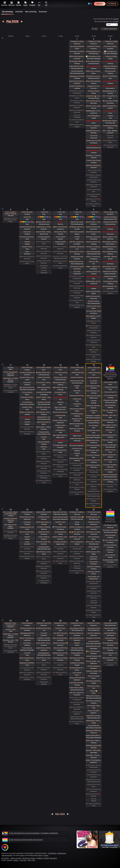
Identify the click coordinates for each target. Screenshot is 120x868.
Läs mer (46, 855)
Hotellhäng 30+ (60, 430)
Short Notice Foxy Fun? (110, 145)
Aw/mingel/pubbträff (77, 46)
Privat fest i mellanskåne (94, 455)
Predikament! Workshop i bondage (110, 271)
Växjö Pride (27, 217)
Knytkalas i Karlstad (44, 402)
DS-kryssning (94, 562)
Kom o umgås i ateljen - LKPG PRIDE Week (11, 513)
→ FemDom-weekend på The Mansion (94, 633)
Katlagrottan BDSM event (94, 730)
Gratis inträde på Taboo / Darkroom (44, 242)
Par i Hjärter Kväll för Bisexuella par (60, 561)
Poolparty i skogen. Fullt (94, 671)
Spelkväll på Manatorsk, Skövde (77, 424)
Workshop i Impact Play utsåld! (94, 237)
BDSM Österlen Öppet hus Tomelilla (110, 121)
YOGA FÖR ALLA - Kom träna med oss (44, 552)
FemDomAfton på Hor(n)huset (27, 517)
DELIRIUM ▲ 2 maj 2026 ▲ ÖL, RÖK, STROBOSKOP (94, 155)
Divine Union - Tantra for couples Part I (94, 542)
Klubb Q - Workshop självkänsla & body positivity (27, 638)
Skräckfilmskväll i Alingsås (94, 286)
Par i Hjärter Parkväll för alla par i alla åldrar (77, 300)
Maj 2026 (12, 21)
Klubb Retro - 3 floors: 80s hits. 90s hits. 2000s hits (94, 755)
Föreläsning (77, 404)
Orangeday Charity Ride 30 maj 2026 (94, 638)
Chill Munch (110, 550)
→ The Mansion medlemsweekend (94, 512)
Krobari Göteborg (44, 537)
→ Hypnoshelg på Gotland (94, 628)
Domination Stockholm (77, 51)
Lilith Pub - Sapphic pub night (77, 242)
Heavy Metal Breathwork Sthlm (60, 435)
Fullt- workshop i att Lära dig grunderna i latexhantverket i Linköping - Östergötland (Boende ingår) (94, 391)
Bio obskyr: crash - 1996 (11, 640)
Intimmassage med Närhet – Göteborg (110, 81)
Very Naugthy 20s (94, 577)
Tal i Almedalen (94, 425)
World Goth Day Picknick (110, 643)
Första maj (77, 115)
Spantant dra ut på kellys (94, 465)
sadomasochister (7, 855)
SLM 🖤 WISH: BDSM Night (110, 131)
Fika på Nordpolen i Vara (110, 653)
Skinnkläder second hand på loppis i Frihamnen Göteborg (94, 76)
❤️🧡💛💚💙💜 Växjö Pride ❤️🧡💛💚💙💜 (27, 222)
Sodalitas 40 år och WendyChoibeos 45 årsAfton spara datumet (60, 653)
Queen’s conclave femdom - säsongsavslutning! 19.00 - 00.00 (94, 291)
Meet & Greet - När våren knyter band (60, 387)
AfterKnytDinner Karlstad (77, 66)
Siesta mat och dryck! (94, 306)
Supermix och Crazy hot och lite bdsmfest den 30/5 (94, 789)
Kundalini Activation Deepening (11, 519)
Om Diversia (26, 858)
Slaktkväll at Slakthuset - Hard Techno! (94, 165)
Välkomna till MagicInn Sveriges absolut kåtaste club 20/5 (44, 571)
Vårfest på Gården (94, 91)
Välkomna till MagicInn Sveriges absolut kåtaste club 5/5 (27, 257)
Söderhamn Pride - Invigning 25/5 (11, 624)
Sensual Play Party (60, 232)
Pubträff (77, 237)
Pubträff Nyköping (77, 414)
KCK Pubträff (77, 673)
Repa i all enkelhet (60, 407)
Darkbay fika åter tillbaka (94, 406)
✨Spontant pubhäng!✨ (94, 445)
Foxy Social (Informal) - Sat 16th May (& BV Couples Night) (94, 494)
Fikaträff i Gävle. (27, 247)
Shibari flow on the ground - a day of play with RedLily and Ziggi (94, 71)
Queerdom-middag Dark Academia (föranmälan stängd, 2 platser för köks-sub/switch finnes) (110, 475)
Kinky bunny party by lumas (94, 780)
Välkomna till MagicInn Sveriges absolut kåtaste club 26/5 (27, 673)
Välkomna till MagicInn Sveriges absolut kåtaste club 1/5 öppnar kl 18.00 (77, 110)
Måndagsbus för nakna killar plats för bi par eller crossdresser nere (77, 96)
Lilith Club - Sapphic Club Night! (77, 693)
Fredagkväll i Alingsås (77, 663)
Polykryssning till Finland (77, 396)
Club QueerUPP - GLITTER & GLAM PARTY (94, 316)
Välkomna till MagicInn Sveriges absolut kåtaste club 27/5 (44, 672)
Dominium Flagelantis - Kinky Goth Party (94, 126)
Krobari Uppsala (94, 547)
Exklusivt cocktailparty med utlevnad (94, 121)
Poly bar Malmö (27, 392)
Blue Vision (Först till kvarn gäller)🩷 (110, 484)
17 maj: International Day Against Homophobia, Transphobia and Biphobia (30, 833)
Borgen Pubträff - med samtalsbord (60, 537)
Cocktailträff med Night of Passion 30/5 (94, 716)
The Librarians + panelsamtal (44, 382)
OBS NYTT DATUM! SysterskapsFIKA (110, 76)
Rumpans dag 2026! (60, 377)
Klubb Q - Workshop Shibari (60, 227)
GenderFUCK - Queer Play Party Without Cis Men (77, 537)
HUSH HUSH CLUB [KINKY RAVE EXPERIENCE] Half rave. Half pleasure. (77, 688)
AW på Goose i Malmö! (77, 409)
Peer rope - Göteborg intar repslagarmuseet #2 (110, 410)
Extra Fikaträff (60, 237)
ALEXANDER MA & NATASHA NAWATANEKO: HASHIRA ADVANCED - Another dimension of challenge (94, 646)
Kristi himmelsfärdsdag (60, 469)
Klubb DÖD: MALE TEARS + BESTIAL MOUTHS (44, 542)
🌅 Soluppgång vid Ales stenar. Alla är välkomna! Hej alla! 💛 (94, 56)
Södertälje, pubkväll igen (94, 745)
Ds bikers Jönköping (44, 527)
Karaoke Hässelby (44, 237)
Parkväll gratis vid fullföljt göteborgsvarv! (94, 610)
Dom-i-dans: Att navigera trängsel (94, 701)
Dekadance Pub (77, 419)
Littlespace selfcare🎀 (110, 222)
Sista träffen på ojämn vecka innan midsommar (94, 345)
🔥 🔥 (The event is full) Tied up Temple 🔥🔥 (77, 532)
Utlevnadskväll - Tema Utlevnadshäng (44, 412)
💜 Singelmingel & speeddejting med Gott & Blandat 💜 (60, 445)
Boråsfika (11, 368)
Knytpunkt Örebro (60, 392)
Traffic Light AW (77, 712)
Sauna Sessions (110, 555)
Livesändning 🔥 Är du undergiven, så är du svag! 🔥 (94, 96)
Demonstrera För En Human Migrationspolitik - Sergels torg (110, 267)
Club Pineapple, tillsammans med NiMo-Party (94, 335)
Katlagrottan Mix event (94, 596)
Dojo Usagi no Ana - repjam (11, 526)
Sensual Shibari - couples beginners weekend (94, 222)
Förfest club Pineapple (77, 296)
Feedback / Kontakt (43, 858)
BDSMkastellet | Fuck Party (94, 111)
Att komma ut (110, 430)
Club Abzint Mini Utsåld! (94, 311)
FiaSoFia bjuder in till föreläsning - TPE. (94, 552)
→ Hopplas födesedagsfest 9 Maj (110, 217)
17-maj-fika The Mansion (110, 465)
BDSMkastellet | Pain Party (94, 440)
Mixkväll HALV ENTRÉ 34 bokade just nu (94, 359)
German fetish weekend (44, 368)
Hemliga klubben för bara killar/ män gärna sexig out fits (27, 261)
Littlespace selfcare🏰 (110, 400)
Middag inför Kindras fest (94, 696)
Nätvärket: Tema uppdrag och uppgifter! (94, 106)
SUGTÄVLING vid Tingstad (110, 291)
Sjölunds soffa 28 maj (60, 648)
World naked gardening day (94, 61)
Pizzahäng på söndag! (110, 126)
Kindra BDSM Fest (94, 726)
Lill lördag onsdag (44, 581)
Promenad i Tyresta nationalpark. (94, 247)
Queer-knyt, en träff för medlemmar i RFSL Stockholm (94, 527)
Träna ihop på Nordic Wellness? (60, 450)
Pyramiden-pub (27, 402)
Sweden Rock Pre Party (94, 141)
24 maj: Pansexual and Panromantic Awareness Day (23, 840)
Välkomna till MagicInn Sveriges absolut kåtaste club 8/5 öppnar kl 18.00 (77, 286)
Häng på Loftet (94, 262)
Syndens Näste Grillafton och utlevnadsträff (94, 435)
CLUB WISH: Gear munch (44, 407)
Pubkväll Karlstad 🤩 (77, 517)
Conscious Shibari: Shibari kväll (94, 271)
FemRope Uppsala (60, 440)
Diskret (16, 860)
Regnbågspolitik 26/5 (27, 633)
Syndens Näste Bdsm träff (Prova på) (94, 735)
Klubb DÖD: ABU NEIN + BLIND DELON (77, 683)
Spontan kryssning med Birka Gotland (60, 412)
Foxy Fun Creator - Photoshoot (27, 677)
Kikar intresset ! (94, 145)
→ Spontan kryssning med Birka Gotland (77, 377)
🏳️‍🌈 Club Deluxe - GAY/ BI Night (94, 470)
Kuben (27, 252)
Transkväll (44, 633)
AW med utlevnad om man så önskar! (77, 668)
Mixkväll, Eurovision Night (94, 484)
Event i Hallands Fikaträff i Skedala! (11, 213)
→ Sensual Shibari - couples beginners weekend (110, 212)
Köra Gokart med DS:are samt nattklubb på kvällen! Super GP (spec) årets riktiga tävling (94, 681)
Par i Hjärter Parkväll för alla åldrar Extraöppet (44, 481)
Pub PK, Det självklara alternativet (11, 373)
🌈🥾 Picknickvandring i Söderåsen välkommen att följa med (94, 651)
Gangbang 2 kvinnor (44, 476)
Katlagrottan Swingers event (94, 185)
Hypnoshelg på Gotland (77, 628)
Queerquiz (60, 402)
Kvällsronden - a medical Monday (11, 379)
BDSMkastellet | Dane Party (94, 281)
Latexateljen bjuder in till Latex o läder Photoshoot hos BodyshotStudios (110, 262)
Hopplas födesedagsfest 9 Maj (94, 252)
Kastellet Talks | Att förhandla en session (44, 648)
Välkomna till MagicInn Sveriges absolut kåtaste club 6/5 (44, 256)
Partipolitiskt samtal (94, 430)
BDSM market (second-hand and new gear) (77, 56)
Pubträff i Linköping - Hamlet (77, 86)
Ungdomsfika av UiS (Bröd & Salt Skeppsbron (44, 227)
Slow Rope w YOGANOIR (110, 530)
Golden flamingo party (77, 438)
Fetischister (52, 853)
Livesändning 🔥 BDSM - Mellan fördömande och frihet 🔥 (94, 420)
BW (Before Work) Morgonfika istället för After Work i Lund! (44, 628)
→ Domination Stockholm (94, 46)
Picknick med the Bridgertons (110, 232)
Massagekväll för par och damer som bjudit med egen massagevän (60, 261)
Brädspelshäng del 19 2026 (110, 91)
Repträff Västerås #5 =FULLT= (110, 106)
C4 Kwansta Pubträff (77, 267)
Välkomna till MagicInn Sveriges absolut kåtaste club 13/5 (44, 466)
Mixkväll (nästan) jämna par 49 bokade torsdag (77, 125)
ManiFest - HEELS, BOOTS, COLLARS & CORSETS (94, 750)
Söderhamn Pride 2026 (44, 623)
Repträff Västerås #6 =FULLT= (110, 455)
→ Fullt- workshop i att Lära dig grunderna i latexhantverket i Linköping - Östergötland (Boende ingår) (110, 395)
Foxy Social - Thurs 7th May (60, 256)
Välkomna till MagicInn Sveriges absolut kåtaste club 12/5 (27, 432)
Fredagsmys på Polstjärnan (77, 76)
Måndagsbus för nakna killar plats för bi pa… (11, 219)
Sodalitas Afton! (60, 425)
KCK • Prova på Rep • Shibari (110, 96)
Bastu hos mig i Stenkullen (77, 444)
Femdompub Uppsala (77, 232)
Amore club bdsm (94, 711)
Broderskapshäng (60, 532)
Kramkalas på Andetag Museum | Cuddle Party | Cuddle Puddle (60, 658)
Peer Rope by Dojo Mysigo (77, 429)
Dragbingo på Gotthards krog (27, 663)
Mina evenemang (31, 12)
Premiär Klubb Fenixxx (94, 160)
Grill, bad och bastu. (94, 686)
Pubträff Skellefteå (77, 71)
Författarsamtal (60, 415)
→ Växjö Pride (44, 212)
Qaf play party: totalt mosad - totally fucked (94, 450)
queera (22, 855)
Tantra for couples (94, 676)
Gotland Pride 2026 (44, 377)
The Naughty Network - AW (77, 61)
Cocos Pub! (94, 136)
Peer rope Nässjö (94, 537)
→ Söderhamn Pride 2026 (60, 623)
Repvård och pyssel (77, 222)
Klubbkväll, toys (77, 448)
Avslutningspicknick (110, 460)
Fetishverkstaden (110, 71)
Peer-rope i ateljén (77, 648)
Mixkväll (94, 799)
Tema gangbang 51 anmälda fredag (27, 556)
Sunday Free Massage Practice (110, 445)
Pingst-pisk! (94, 557)
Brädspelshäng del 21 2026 (60, 382)
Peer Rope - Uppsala (110, 257)
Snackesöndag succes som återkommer (110, 140)
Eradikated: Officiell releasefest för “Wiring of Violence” (77, 247)
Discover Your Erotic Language (77, 81)
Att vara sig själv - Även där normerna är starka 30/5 (94, 661)
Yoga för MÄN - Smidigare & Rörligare (44, 232)
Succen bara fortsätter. (94, 194)
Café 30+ (60, 222)
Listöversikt (19, 12)
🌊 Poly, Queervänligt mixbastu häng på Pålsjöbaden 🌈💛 (60, 527)
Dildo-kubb (77, 391)
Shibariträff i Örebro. (27, 397)
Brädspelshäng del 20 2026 (110, 247)
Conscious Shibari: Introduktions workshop (94, 242)
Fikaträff (110, 116)
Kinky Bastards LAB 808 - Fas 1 (77, 458)
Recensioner (43, 12)
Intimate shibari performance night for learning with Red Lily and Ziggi (60, 420)
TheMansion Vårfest (77, 41)
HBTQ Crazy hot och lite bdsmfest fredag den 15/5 (77, 478)
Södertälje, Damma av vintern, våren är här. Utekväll (94, 131)
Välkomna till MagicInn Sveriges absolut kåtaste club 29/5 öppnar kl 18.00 (77, 707)
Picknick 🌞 (94, 691)
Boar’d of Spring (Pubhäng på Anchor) (60, 638)
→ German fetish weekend (60, 368)
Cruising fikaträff (94, 641)
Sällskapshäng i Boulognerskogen (94, 721)
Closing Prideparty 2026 (94, 656)
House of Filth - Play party (44, 643)
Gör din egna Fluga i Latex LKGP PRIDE (44, 522)
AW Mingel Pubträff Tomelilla (77, 227)
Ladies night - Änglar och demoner (94, 740)
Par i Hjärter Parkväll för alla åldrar (77, 120)
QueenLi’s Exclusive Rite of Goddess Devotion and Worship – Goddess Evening (94, 296)
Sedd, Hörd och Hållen (94, 396)
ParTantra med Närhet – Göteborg (94, 66)
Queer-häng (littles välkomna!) (110, 420)
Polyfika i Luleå (11, 630)
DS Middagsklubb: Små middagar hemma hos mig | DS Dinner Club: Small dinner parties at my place (94, 51)
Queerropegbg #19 (77, 653)
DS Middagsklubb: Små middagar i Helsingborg (94, 517)
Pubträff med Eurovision (94, 460)
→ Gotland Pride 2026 (60, 372)
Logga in (100, 4)
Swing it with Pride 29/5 (77, 678)
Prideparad (94, 411)
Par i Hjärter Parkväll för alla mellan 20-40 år (60, 474)
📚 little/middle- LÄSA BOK (44, 222)
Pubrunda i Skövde (94, 572)
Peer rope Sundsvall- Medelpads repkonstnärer (27, 387)
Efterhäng (44, 447)
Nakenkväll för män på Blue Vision (60, 251)
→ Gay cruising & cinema (94, 170)
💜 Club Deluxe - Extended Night (77, 91)
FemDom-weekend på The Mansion (77, 633)
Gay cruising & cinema (77, 101)
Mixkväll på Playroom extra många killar (77, 262)
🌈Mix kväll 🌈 (94, 350)
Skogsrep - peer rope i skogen (110, 415)
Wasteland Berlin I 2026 (110, 560)
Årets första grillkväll (44, 387)
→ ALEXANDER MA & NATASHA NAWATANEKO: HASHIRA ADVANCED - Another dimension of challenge (110, 633)
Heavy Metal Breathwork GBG (110, 252)
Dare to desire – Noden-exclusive (44, 427)
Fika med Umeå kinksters (27, 237)
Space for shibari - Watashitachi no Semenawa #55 (110, 237)
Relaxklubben (44, 266)
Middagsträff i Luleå (44, 417)
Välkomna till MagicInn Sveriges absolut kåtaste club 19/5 (27, 551)
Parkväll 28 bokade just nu (77, 305)
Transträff (27, 653)
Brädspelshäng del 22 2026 (110, 435)
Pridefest (77, 453)
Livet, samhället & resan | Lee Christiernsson (77, 638)
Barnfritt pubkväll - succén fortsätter (110, 286)
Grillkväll (77, 643)
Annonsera (53, 858)
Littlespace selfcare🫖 (110, 66)
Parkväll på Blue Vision (94, 180)
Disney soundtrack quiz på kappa (27, 658)
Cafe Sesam (27, 232)
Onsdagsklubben (44, 432)
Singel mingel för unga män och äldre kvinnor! (94, 276)
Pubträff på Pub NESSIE (44, 392)
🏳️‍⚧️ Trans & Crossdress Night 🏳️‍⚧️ (94, 326)
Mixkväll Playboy (94, 301)
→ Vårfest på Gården (110, 56)
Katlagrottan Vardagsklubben (77, 105)
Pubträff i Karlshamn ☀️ (60, 643)
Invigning (44, 437)
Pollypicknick (77, 399)
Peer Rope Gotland (27, 417)
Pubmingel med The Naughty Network (77, 252)
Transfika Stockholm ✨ (27, 227)
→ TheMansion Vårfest (94, 41)
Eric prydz (77, 271)
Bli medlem (112, 4)
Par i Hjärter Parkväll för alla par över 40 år (60, 266)
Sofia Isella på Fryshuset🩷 (94, 386)
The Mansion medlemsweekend (77, 512)
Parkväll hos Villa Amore (94, 605)
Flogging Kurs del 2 (94, 86)
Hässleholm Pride (94, 522)
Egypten (77, 386)
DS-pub (77, 522)
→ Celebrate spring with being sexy (110, 61)
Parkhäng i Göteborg (94, 567)
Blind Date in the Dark (77, 434)
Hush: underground (77, 542)
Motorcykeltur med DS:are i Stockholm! (110, 86)
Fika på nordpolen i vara (60, 397)
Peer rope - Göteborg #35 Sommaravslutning (110, 440)
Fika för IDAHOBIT (110, 470)
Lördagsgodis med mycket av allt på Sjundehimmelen (94, 321)
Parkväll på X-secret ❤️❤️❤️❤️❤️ (94, 199)
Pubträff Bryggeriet (94, 116)
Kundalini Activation (110, 276)
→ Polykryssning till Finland (94, 378)
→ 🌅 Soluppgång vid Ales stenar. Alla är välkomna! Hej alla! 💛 (110, 51)
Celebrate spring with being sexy (94, 150)
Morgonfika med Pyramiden (60, 512)
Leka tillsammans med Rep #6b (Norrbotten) (94, 232)
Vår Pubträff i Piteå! (94, 706)
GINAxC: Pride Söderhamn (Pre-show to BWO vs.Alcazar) (94, 760)
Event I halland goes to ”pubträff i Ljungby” (94, 101)
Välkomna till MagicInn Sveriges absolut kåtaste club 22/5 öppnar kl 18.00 (77, 561)
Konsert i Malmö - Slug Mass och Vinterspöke (44, 397)
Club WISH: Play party (60, 633)
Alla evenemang (7, 13)
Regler (33, 858)
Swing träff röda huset (94, 189)
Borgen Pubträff (60, 242)
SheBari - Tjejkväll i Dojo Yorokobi (94, 267)
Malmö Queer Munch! (44, 422)
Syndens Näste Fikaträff (60, 517)
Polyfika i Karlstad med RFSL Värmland (27, 412)
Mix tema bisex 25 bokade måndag (77, 487)
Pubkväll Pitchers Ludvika (27, 377)
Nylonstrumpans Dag (77, 381)
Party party (94, 489)
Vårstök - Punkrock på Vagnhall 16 (94, 257)
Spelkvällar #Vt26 (44, 532)
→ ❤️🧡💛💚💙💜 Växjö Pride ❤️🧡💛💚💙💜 (44, 217)
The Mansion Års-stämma (94, 532)
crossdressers (61, 853)
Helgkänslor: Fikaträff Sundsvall (94, 416)
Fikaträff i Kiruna (110, 111)
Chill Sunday (110, 136)
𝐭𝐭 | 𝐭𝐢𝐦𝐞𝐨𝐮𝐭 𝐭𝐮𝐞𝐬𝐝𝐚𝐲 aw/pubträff (27, 527)
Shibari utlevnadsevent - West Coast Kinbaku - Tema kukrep (94, 81)
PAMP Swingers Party (77, 717)
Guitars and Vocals (77, 257)
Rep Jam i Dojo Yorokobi (110, 101)
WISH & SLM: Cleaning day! (110, 658)
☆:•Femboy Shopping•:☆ (94, 666)
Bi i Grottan (94, 381)
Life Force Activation (110, 545)
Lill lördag (44, 270)
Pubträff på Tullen (44, 517)
